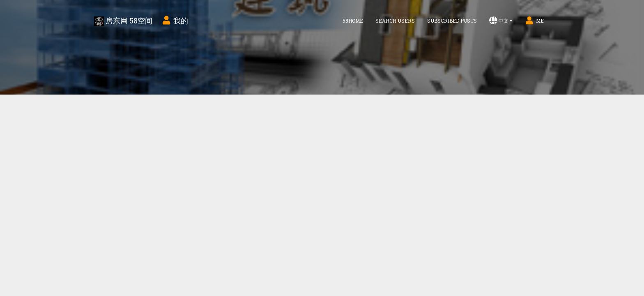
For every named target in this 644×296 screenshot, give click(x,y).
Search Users (395, 21)
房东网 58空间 (123, 21)
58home (353, 21)
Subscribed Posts (452, 21)
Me (534, 21)
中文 (499, 21)
